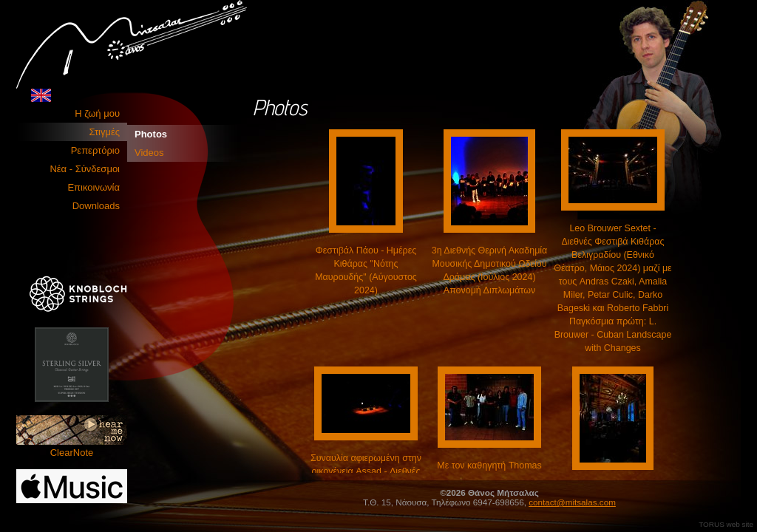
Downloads (96, 206)
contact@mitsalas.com (572, 502)
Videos (149, 153)
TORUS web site (726, 524)
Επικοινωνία (94, 187)
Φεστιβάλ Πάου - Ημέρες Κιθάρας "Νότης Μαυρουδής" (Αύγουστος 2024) (366, 264)
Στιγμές (105, 132)
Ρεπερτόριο (95, 150)
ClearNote (72, 437)
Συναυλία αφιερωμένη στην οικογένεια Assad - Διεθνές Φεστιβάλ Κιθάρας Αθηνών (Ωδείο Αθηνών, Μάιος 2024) (366, 471)
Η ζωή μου (97, 113)
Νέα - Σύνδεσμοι (85, 169)
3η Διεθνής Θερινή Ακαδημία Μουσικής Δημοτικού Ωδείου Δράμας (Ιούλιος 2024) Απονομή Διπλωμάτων (490, 264)
